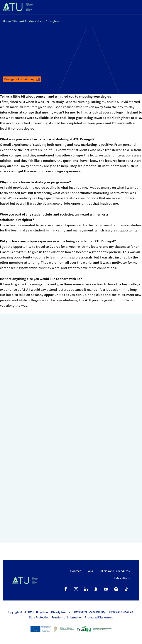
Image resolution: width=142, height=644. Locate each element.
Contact (76, 571)
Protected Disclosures (99, 617)
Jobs (90, 571)
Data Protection (39, 617)
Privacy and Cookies (120, 612)
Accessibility (97, 612)
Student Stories (24, 21)
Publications (122, 578)
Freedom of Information (67, 617)
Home (7, 21)
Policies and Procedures (114, 571)
